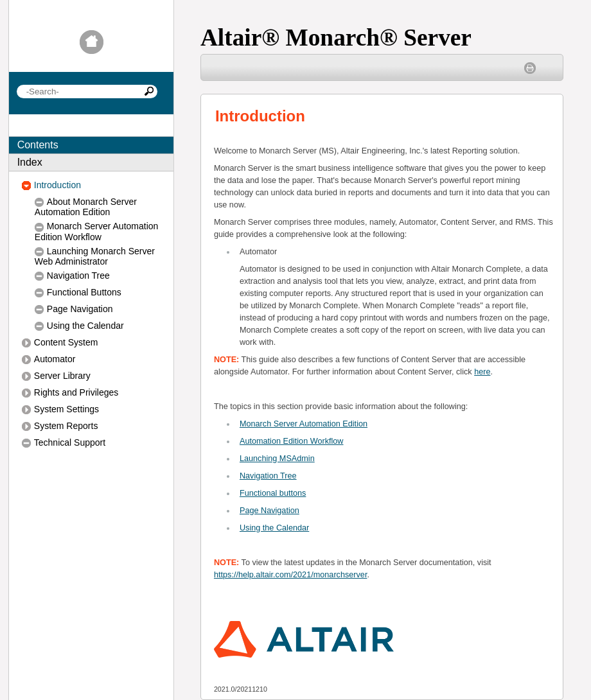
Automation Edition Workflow (292, 441)
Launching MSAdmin (277, 459)
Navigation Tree (268, 476)
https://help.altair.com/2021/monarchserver (291, 575)
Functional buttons (273, 493)
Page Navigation (269, 511)
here (482, 372)
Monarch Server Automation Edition (304, 424)
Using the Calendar (274, 528)
